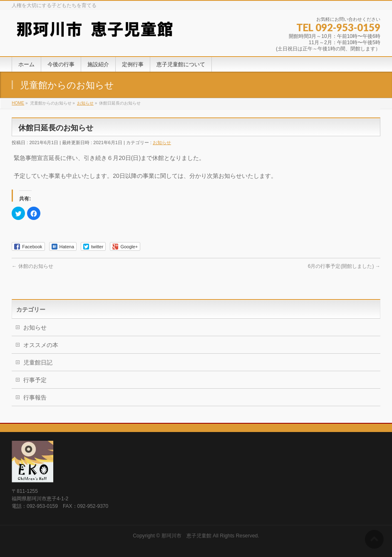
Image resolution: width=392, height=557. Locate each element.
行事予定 (35, 380)
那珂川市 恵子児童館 (186, 536)
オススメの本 (41, 345)
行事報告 (35, 397)
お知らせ (162, 142)
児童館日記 (38, 362)
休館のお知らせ (32, 266)
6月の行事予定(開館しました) (344, 266)
